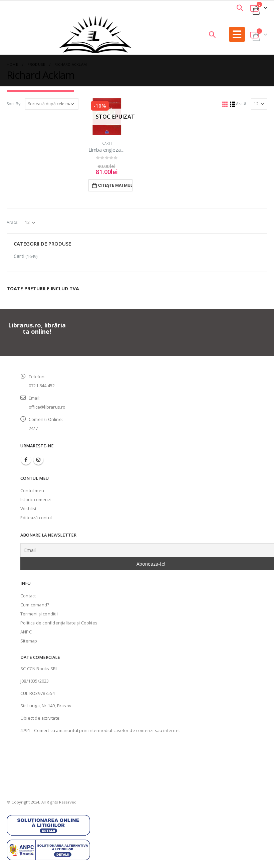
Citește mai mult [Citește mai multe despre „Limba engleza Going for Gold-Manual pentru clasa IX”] (115, 185)
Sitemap (29, 641)
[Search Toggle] (240, 8)
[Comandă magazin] (52, 104)
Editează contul (36, 518)
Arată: (242, 104)
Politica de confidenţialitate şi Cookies (59, 623)
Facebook (26, 460)
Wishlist (29, 509)
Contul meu (32, 491)
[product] (107, 117)
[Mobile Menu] (237, 34)
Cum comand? (35, 605)
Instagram (38, 460)
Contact (28, 596)
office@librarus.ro (47, 407)
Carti (107, 143)
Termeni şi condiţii (39, 614)
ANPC (26, 632)
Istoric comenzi (36, 500)
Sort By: (14, 104)
